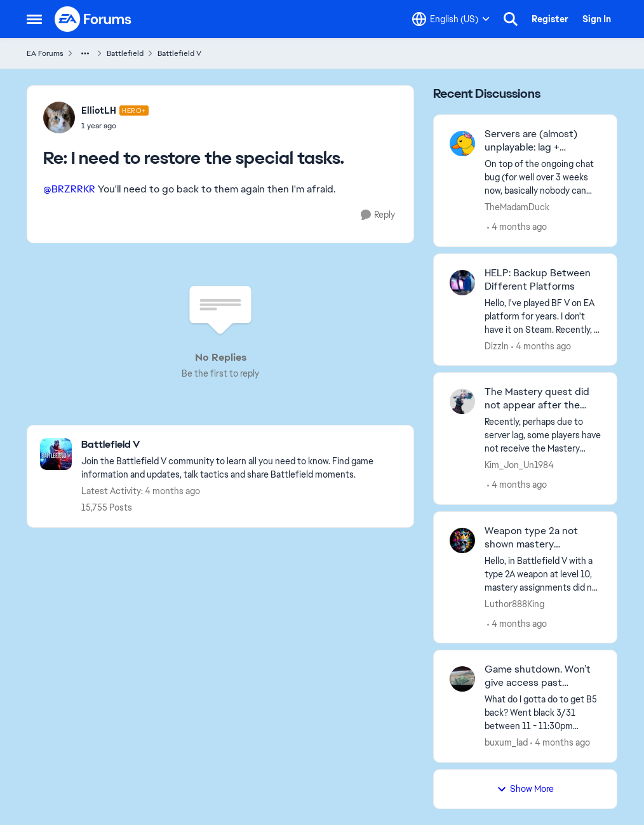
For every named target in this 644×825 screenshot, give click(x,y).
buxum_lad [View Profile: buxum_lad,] (506, 742)
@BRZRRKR (69, 189)
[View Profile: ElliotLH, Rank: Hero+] (59, 117)
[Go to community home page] (93, 19)
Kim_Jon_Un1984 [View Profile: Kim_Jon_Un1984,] (519, 465)
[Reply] (378, 215)
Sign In (597, 19)
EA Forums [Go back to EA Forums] (45, 53)
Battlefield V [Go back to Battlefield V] (179, 53)
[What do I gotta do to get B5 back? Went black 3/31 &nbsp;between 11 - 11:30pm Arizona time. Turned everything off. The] (543, 713)
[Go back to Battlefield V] (241, 445)
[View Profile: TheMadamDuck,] (462, 144)
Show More (525, 789)
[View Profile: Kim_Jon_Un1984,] (462, 401)
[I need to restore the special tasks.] (115, 126)
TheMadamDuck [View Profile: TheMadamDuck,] (517, 207)
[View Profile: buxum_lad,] (462, 679)
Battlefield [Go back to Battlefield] (125, 53)
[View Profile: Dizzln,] (462, 283)
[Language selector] (451, 19)
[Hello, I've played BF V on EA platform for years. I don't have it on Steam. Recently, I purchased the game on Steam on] (543, 316)
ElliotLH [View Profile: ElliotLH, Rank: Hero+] (99, 111)
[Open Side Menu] (34, 19)
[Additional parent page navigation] (85, 53)
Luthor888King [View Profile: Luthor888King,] (514, 603)
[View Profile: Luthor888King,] (462, 540)
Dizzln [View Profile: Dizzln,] (497, 345)
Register (550, 19)
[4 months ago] (517, 227)
